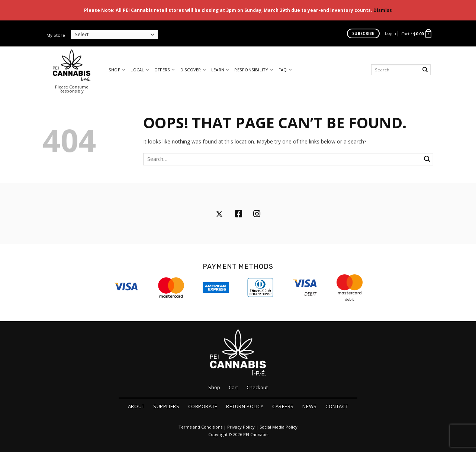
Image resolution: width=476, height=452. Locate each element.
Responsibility (254, 70)
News (309, 406)
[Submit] (425, 70)
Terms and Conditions (200, 427)
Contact (337, 406)
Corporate (203, 406)
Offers (165, 70)
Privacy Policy (241, 427)
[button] (390, 33)
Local (140, 70)
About (136, 406)
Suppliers (166, 406)
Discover (193, 70)
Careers (283, 406)
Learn (220, 70)
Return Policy (245, 406)
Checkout (257, 387)
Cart (233, 387)
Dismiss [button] (383, 10)
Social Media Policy (279, 427)
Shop (117, 70)
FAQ (285, 70)
